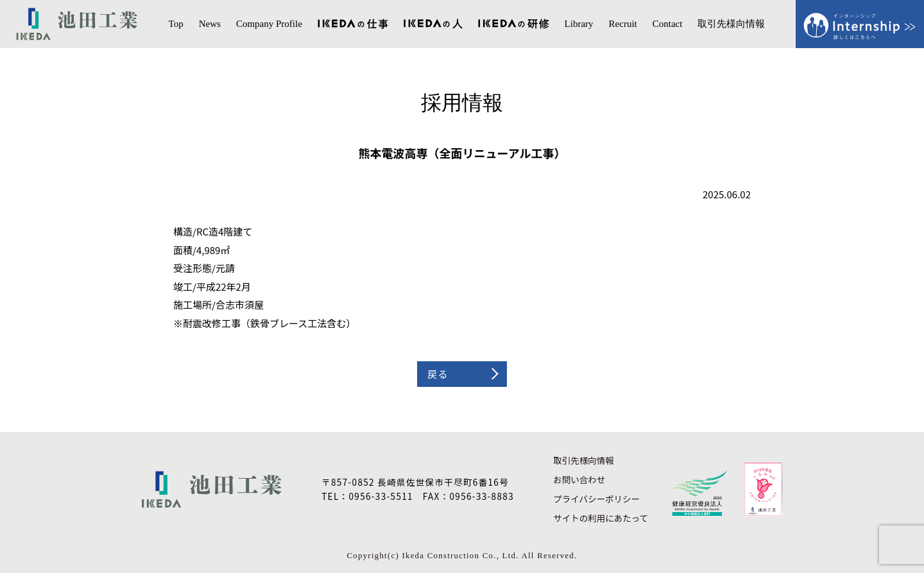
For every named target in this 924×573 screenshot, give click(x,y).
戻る (438, 374)
